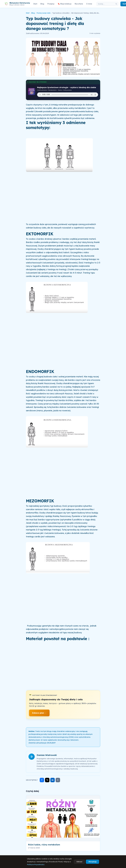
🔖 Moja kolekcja (65, 4)
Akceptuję (92, 862)
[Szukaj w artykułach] (105, 4)
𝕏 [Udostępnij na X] (47, 780)
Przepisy (51, 4)
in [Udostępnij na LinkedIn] (53, 780)
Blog (42, 4)
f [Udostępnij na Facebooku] (42, 780)
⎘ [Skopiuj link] (58, 780)
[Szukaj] (116, 4)
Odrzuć (79, 862)
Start (35, 4)
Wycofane (79, 4)
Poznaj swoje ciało (44, 13)
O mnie (89, 4)
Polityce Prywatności (36, 865)
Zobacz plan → (39, 713)
